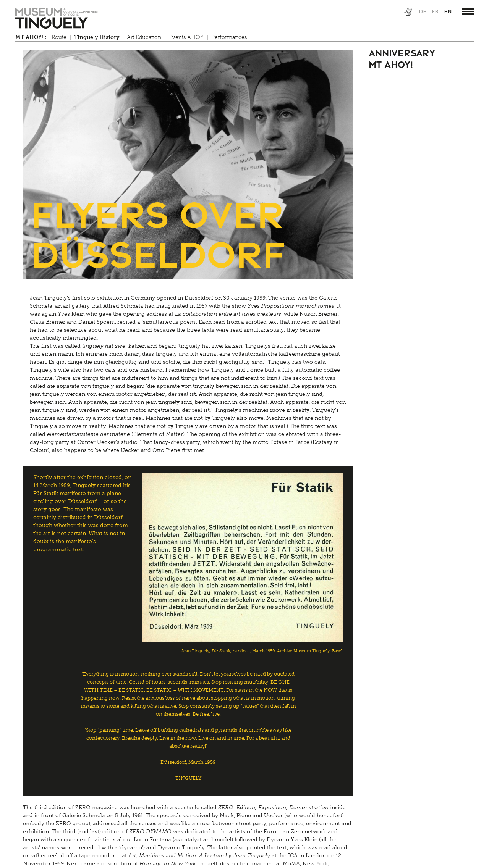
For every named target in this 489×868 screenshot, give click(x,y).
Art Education (144, 37)
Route (59, 37)
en (448, 12)
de (423, 12)
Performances (229, 37)
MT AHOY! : (31, 37)
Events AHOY (186, 37)
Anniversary (402, 52)
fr (435, 12)
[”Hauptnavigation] (468, 11)
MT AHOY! (391, 64)
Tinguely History (97, 37)
